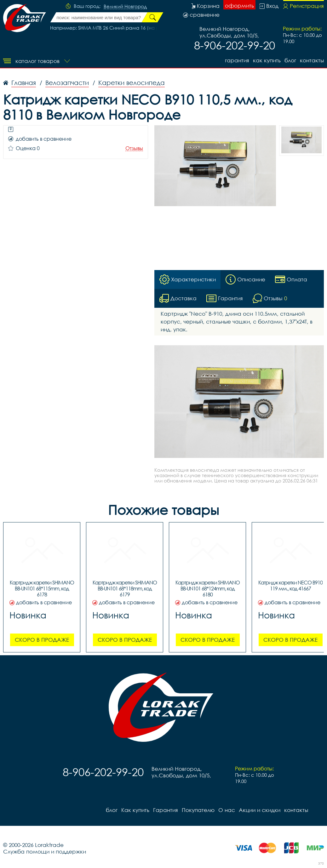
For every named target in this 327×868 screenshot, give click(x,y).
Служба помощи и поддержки (45, 851)
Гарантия (237, 60)
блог (290, 60)
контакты (312, 60)
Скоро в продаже (42, 640)
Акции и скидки (260, 810)
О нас (227, 810)
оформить (239, 6)
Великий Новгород (125, 7)
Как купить (267, 60)
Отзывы (134, 148)
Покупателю (198, 810)
